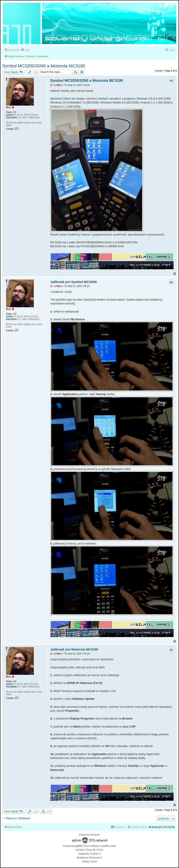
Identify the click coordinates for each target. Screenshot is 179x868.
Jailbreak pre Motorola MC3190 (74, 649)
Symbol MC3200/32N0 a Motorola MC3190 (44, 66)
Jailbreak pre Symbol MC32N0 (73, 282)
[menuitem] (25, 50)
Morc (9, 107)
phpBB (78, 846)
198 (15, 112)
